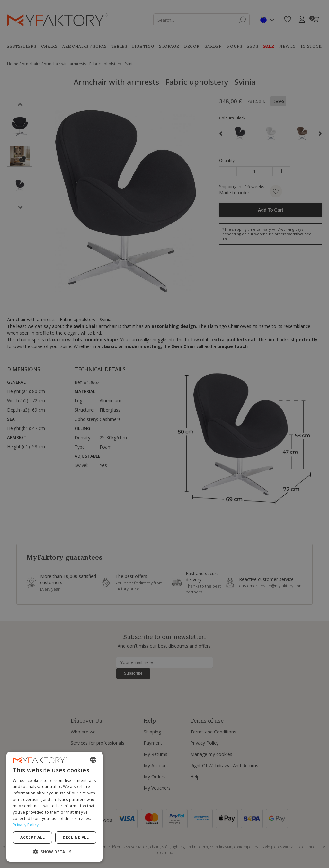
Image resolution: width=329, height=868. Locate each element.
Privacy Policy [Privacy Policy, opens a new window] (26, 825)
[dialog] (55, 807)
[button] (55, 851)
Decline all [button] (76, 837)
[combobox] (93, 760)
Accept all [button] (32, 837)
